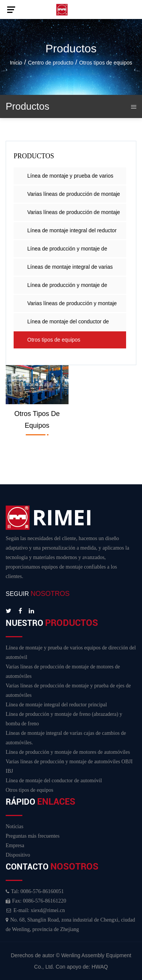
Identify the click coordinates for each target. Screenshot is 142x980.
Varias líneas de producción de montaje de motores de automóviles (74, 197)
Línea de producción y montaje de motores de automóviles (67, 288)
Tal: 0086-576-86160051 (35, 891)
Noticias (15, 826)
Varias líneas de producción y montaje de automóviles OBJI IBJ (72, 306)
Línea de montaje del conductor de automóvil (68, 324)
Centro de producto (51, 63)
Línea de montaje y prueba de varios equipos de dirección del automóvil (70, 179)
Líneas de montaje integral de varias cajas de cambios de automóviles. (70, 270)
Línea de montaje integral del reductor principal (72, 233)
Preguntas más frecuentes (33, 836)
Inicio (16, 63)
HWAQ (100, 967)
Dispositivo (18, 855)
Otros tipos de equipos (54, 340)
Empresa (15, 845)
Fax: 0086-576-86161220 (36, 901)
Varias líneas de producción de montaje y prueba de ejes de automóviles (74, 215)
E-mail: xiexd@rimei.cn (35, 910)
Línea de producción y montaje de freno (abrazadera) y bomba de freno (71, 251)
